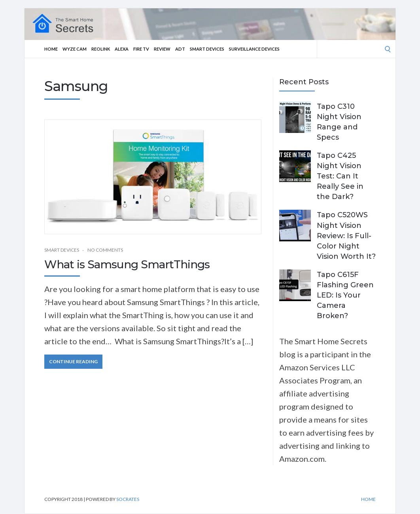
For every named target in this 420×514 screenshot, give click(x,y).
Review (162, 49)
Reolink (101, 49)
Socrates (128, 499)
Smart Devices (207, 49)
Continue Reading (73, 361)
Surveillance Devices (254, 49)
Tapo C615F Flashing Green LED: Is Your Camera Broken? (345, 295)
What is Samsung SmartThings (127, 264)
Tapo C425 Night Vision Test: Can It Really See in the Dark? (340, 176)
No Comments (105, 250)
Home (51, 49)
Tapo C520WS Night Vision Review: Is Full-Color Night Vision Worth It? (346, 235)
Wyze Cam (75, 49)
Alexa (122, 49)
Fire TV (141, 49)
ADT (180, 49)
